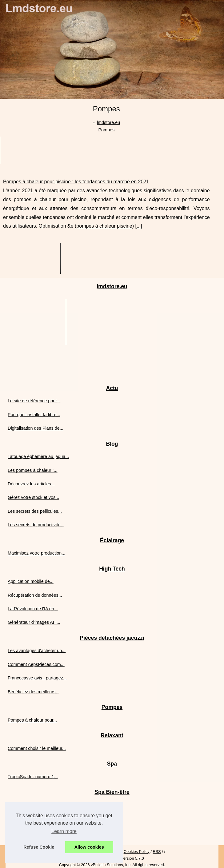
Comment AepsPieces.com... (36, 664)
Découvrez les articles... (31, 484)
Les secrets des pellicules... (35, 511)
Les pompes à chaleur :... (33, 470)
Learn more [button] (64, 831)
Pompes (106, 130)
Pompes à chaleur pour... (32, 720)
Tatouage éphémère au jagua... (38, 456)
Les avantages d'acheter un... (37, 651)
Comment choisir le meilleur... (37, 748)
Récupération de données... (35, 595)
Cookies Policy (137, 852)
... (139, 226)
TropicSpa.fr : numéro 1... (33, 777)
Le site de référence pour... (34, 401)
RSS (157, 852)
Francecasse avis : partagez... (37, 678)
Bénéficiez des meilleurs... (33, 692)
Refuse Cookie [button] (39, 847)
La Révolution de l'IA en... (33, 609)
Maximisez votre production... (36, 553)
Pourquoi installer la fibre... (34, 415)
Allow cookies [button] (89, 847)
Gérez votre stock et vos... (33, 497)
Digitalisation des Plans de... (36, 428)
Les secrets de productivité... (36, 525)
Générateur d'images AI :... (34, 622)
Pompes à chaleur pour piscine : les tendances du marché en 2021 (76, 182)
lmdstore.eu (108, 122)
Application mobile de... (31, 581)
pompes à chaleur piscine (104, 226)
